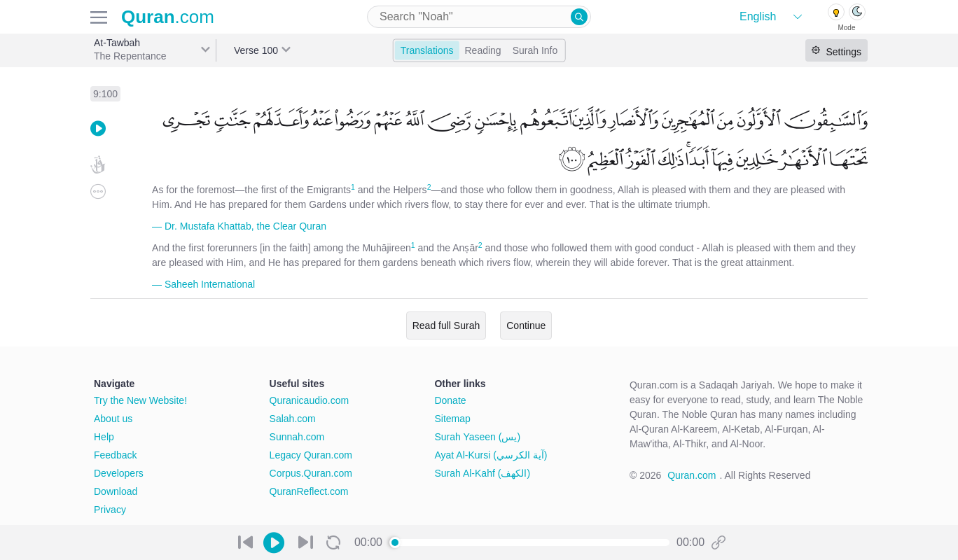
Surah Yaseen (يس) (477, 437)
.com (168, 17)
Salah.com (293, 419)
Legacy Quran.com (311, 455)
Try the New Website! (140, 400)
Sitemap (452, 419)
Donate (450, 400)
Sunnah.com (297, 437)
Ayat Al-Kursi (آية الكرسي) (491, 455)
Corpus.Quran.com (311, 473)
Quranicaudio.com (310, 400)
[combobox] (479, 17)
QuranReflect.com (309, 491)
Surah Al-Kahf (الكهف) (482, 473)
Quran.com (692, 475)
